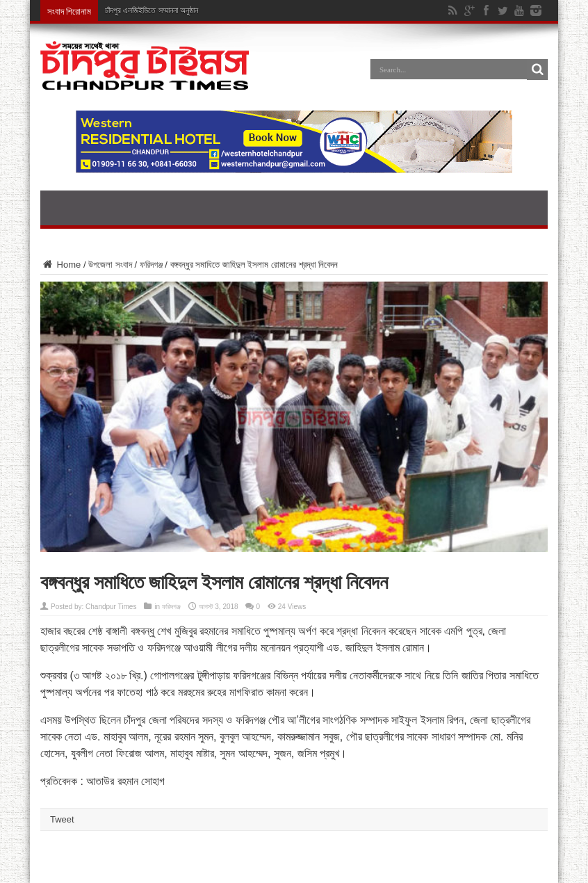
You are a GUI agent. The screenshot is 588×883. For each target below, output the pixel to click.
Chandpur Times (111, 607)
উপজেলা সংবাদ (110, 265)
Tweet (62, 819)
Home (60, 265)
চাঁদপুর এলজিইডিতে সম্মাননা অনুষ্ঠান (152, 10)
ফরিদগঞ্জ (151, 265)
